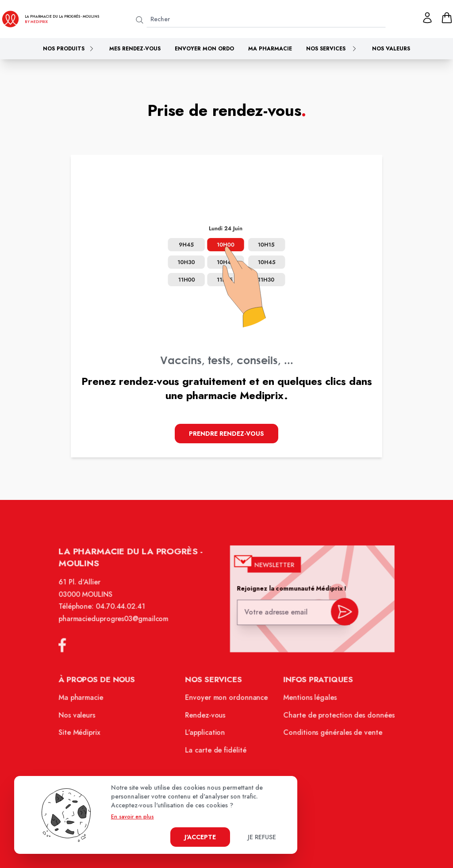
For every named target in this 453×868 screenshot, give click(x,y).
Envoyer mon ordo (204, 49)
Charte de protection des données (336, 717)
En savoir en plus (132, 817)
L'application (206, 734)
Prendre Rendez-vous (226, 434)
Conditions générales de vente (330, 734)
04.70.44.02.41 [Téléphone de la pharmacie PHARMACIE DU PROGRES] (123, 611)
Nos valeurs (391, 49)
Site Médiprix (83, 734)
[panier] (447, 18)
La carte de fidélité (216, 752)
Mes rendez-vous (135, 49)
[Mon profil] (427, 18)
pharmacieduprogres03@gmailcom (116, 623)
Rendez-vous (206, 717)
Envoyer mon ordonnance (227, 700)
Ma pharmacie (270, 49)
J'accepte (200, 837)
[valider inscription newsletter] (342, 615)
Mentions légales (308, 700)
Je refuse (262, 837)
